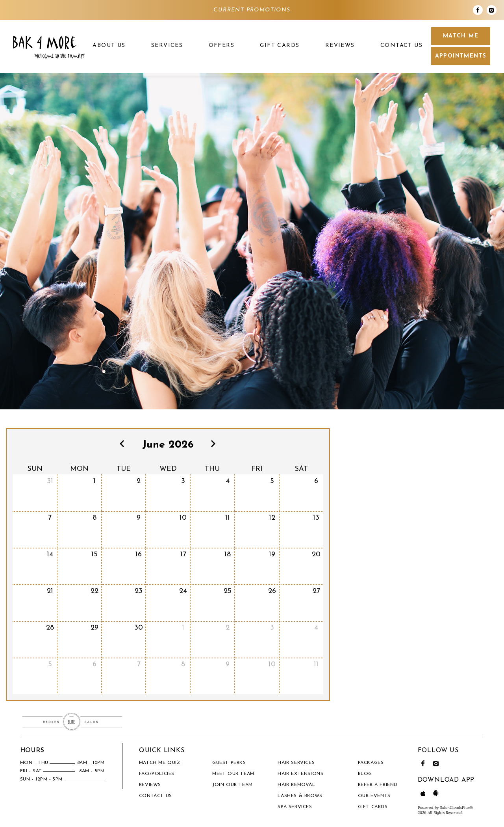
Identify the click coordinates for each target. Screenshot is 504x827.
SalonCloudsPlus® (456, 807)
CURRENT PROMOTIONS (252, 10)
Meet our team (233, 774)
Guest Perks (229, 763)
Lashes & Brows (300, 796)
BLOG (365, 774)
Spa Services (295, 807)
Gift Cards (280, 46)
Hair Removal (296, 785)
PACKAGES (371, 763)
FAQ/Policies (157, 774)
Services (167, 46)
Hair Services (296, 763)
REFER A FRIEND (378, 785)
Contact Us (401, 46)
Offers (221, 46)
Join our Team (233, 785)
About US (109, 46)
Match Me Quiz (160, 763)
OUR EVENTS (374, 796)
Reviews (340, 46)
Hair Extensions (300, 774)
